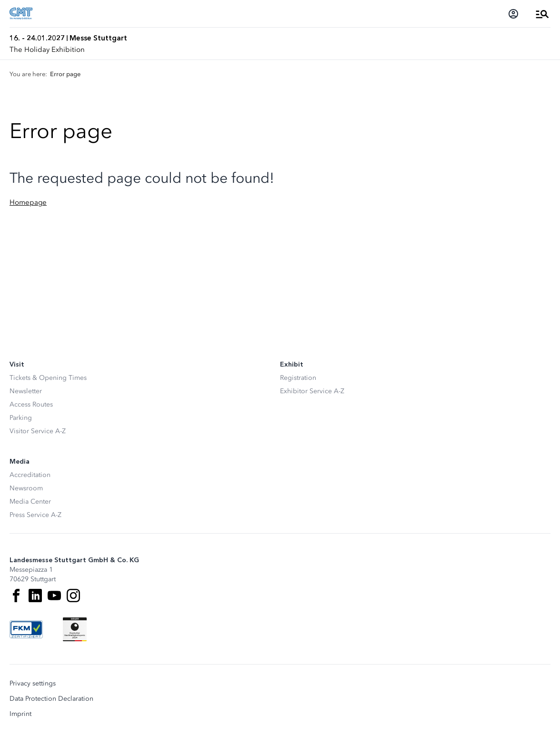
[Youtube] (54, 596)
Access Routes (31, 404)
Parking (21, 418)
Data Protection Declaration (51, 699)
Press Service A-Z (35, 515)
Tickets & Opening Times (48, 378)
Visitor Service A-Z (38, 431)
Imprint (20, 714)
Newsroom (26, 488)
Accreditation (30, 475)
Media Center (30, 502)
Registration (298, 378)
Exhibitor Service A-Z (312, 391)
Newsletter (26, 391)
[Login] (513, 14)
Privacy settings (33, 684)
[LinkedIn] (35, 596)
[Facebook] (16, 596)
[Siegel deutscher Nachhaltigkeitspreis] (75, 629)
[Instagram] (73, 596)
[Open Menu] (542, 14)
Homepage (28, 202)
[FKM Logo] (26, 629)
